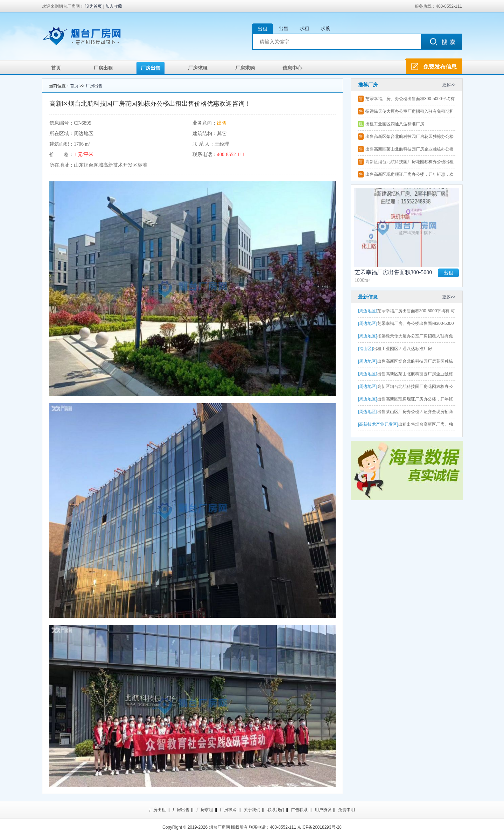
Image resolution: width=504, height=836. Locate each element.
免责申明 (346, 810)
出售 (283, 28)
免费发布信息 (440, 67)
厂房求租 (198, 68)
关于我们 (252, 810)
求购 (325, 28)
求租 (304, 28)
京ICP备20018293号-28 (319, 827)
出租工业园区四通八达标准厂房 (395, 124)
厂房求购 (245, 68)
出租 (262, 29)
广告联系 (299, 810)
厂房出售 (150, 68)
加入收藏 (114, 6)
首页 (56, 68)
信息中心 (292, 68)
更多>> (449, 85)
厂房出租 (103, 68)
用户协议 (323, 810)
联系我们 (276, 810)
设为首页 (93, 6)
